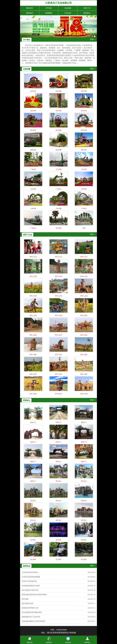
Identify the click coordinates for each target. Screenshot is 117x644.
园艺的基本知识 (28, 603)
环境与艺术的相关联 (29, 581)
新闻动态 (30, 13)
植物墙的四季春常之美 (30, 608)
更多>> (93, 39)
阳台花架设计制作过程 (30, 590)
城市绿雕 (25, 599)
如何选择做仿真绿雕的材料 (32, 612)
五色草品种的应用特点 (30, 572)
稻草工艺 (87, 8)
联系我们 (87, 13)
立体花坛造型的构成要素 (31, 577)
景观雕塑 (49, 13)
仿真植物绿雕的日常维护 (31, 586)
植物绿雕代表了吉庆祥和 (31, 617)
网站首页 (30, 8)
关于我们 (49, 8)
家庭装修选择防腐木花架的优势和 (34, 595)
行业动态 (68, 13)
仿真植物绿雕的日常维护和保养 (33, 621)
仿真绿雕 (68, 8)
